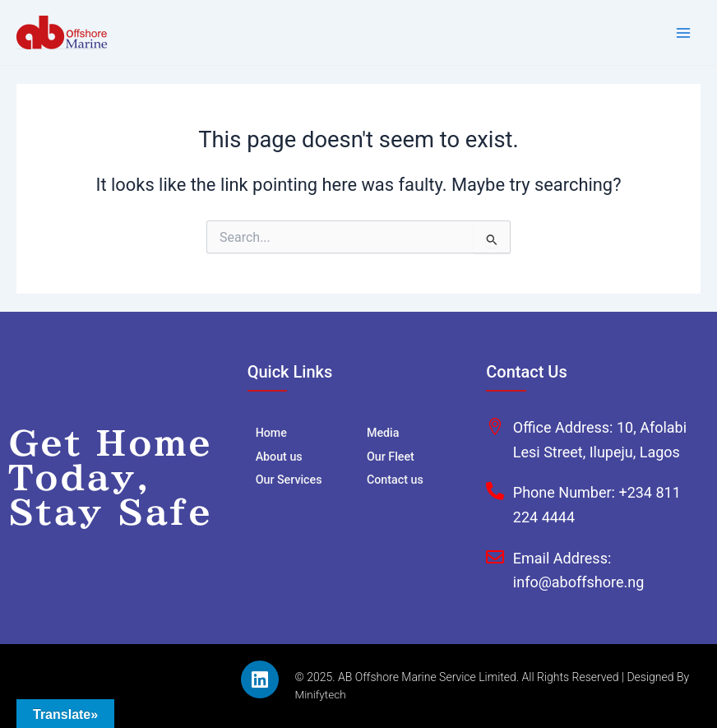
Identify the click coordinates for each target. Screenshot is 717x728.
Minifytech (321, 694)
